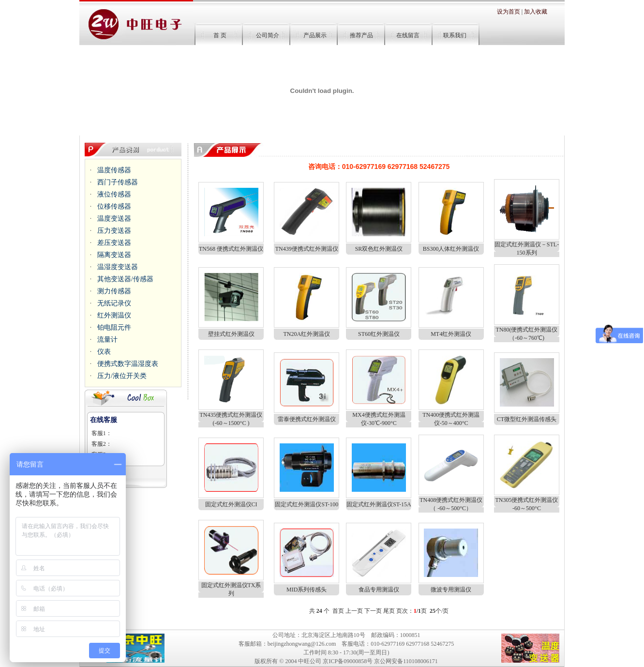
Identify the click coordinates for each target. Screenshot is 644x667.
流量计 (107, 340)
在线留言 (408, 35)
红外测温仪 (114, 315)
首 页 (221, 35)
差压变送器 (114, 243)
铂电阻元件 (114, 327)
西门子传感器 (118, 182)
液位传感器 (114, 194)
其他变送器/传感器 (125, 279)
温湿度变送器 (118, 267)
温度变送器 (114, 219)
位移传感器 (114, 206)
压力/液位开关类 (122, 376)
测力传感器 (114, 291)
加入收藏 (536, 12)
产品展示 (315, 35)
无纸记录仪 (114, 303)
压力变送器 (114, 231)
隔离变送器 (114, 255)
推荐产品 (361, 35)
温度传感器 (114, 170)
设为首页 (509, 12)
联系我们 (454, 35)
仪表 (104, 352)
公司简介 (268, 35)
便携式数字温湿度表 (128, 364)
